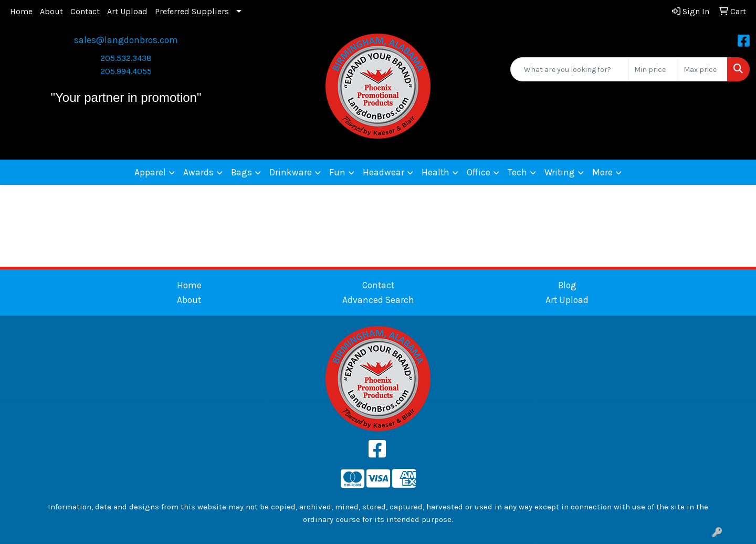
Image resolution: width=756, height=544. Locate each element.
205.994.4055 (126, 71)
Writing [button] (560, 172)
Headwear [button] (384, 172)
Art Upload (127, 11)
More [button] (602, 172)
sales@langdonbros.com (126, 40)
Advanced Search (378, 300)
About (51, 11)
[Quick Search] (570, 69)
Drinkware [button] (291, 172)
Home (21, 11)
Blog (567, 285)
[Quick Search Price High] (703, 69)
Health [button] (435, 172)
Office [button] (479, 172)
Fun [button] (337, 172)
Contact (85, 11)
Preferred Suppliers (192, 11)
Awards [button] (198, 172)
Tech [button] (517, 172)
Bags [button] (241, 172)
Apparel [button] (150, 172)
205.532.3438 (126, 58)
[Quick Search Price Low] (653, 69)
